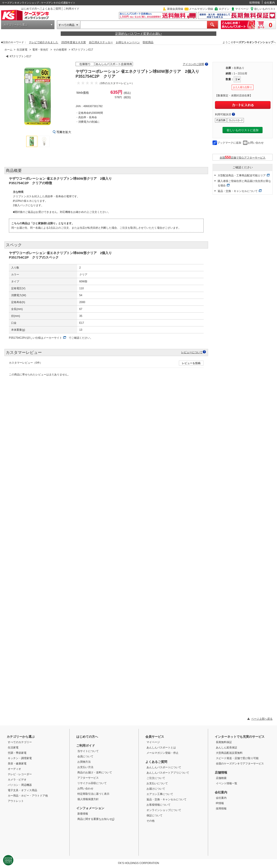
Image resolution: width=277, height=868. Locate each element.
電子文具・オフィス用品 (22, 790)
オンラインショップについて (164, 810)
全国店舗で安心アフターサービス (243, 157)
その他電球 (60, 50)
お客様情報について (159, 805)
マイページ (242, 9)
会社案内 (269, 3)
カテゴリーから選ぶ (16, 25)
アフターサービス (88, 778)
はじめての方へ (30, 9)
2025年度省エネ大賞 (74, 42)
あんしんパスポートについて (164, 767)
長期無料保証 (224, 742)
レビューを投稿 (191, 363)
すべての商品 (66, 25)
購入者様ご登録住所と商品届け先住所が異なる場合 (244, 183)
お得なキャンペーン (128, 42)
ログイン (224, 9)
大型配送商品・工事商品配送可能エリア (242, 175)
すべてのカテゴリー (20, 742)
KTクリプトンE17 (82, 50)
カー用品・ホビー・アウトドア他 (28, 796)
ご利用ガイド (71, 9)
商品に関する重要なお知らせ (96, 819)
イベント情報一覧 (227, 783)
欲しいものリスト (265, 9)
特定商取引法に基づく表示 (93, 794)
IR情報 (220, 803)
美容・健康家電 (17, 764)
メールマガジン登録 (201, 9)
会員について (85, 756)
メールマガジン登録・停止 (163, 753)
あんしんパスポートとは (161, 748)
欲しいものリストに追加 (243, 130)
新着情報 (83, 814)
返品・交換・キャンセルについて (238, 191)
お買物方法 (84, 762)
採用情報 (255, 3)
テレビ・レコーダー (20, 774)
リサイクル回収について (92, 783)
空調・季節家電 (17, 753)
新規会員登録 (175, 9)
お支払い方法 (85, 767)
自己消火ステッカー (101, 42)
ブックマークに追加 (229, 143)
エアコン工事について (160, 794)
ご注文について (156, 778)
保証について (155, 815)
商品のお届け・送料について (95, 772)
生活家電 (22, 50)
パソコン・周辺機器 (20, 785)
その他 (151, 821)
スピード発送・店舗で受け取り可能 (237, 758)
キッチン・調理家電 (20, 758)
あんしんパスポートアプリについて (168, 773)
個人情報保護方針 (88, 799)
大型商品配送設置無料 (229, 753)
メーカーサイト (53, 338)
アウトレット (16, 801)
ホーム (8, 50)
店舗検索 (221, 778)
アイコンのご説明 (193, 64)
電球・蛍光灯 (40, 50)
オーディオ (14, 769)
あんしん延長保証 (227, 748)
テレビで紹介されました (44, 42)
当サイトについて (88, 751)
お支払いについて (157, 783)
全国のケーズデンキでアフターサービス (240, 764)
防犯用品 (148, 42)
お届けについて (156, 789)
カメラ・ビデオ (17, 780)
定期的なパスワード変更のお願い (138, 34)
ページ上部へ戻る (262, 719)
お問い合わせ (256, 143)
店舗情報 (221, 772)
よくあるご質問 (52, 9)
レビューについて (192, 352)
